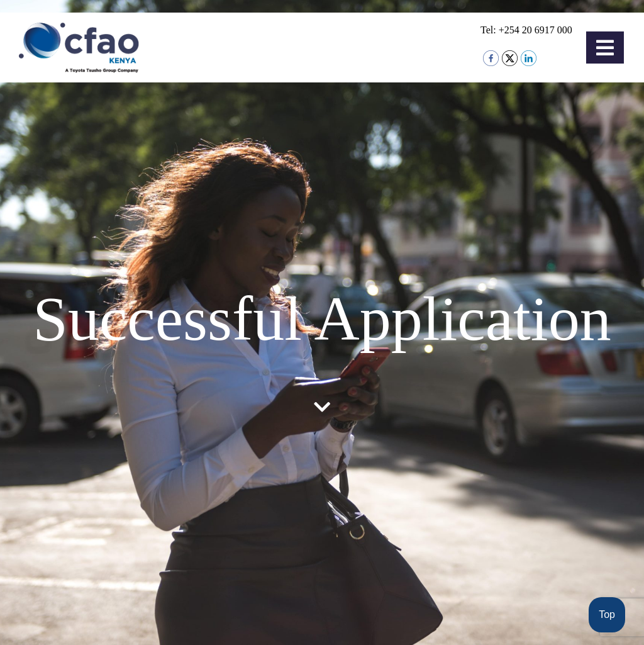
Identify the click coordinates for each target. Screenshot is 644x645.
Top (607, 614)
